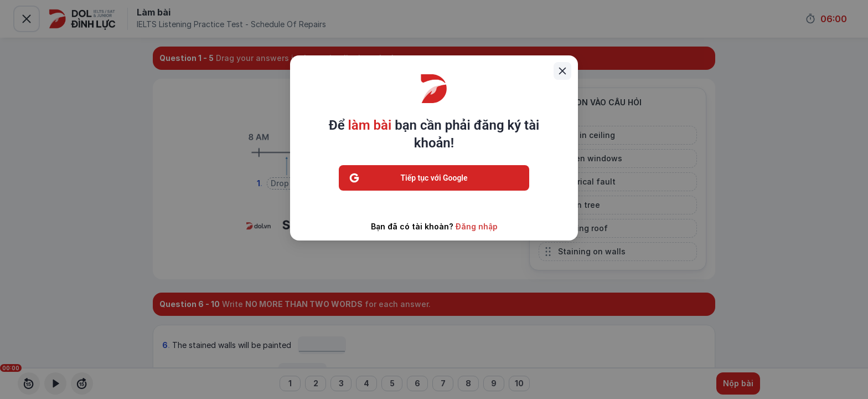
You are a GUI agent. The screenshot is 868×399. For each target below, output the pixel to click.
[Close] (562, 71)
